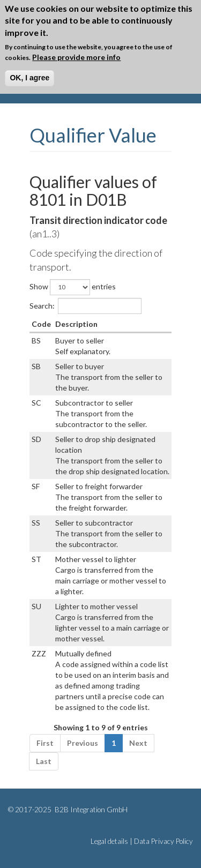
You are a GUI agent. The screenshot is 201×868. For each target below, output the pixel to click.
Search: (85, 306)
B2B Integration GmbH (90, 810)
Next (138, 743)
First (45, 743)
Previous (83, 743)
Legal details (109, 841)
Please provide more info (76, 57)
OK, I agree (29, 78)
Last (44, 761)
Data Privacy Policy (163, 841)
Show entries (73, 287)
